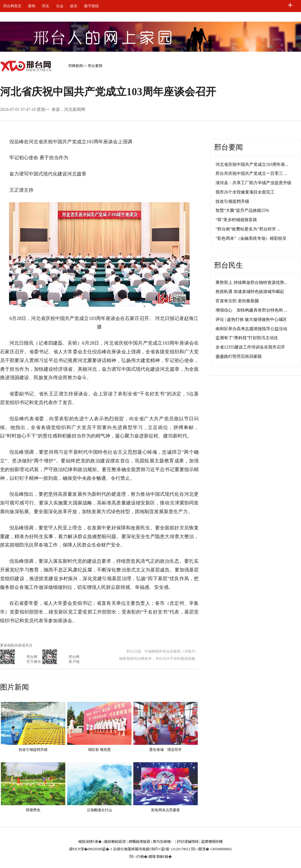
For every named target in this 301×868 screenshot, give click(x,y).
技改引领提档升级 (33, 750)
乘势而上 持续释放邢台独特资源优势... (251, 283)
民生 (46, 6)
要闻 (32, 6)
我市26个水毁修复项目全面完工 (245, 192)
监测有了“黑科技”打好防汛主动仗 (247, 338)
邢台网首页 (12, 6)
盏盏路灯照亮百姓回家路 (239, 356)
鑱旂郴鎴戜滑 (115, 842)
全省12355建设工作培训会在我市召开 (250, 347)
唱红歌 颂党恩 (99, 750)
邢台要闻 (95, 66)
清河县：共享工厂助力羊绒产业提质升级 (253, 183)
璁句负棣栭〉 (163, 842)
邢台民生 (228, 265)
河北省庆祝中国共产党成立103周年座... (252, 164)
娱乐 (74, 6)
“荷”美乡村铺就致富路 (236, 220)
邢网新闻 (76, 66)
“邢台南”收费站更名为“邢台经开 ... (248, 229)
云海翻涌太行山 (99, 810)
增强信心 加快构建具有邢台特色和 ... (251, 310)
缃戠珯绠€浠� (90, 842)
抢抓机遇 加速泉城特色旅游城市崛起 (250, 292)
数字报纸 (92, 6)
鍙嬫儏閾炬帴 (212, 842)
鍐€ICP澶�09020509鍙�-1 (91, 849)
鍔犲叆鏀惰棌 (188, 842)
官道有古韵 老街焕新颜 (237, 301)
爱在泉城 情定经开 (166, 750)
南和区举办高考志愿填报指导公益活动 (251, 329)
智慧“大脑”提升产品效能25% (242, 210)
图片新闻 (14, 687)
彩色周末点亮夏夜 (166, 810)
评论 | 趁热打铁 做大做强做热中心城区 (251, 320)
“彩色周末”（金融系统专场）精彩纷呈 (251, 238)
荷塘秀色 (33, 810)
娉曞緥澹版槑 (139, 842)
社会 (60, 6)
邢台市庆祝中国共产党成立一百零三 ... (251, 174)
